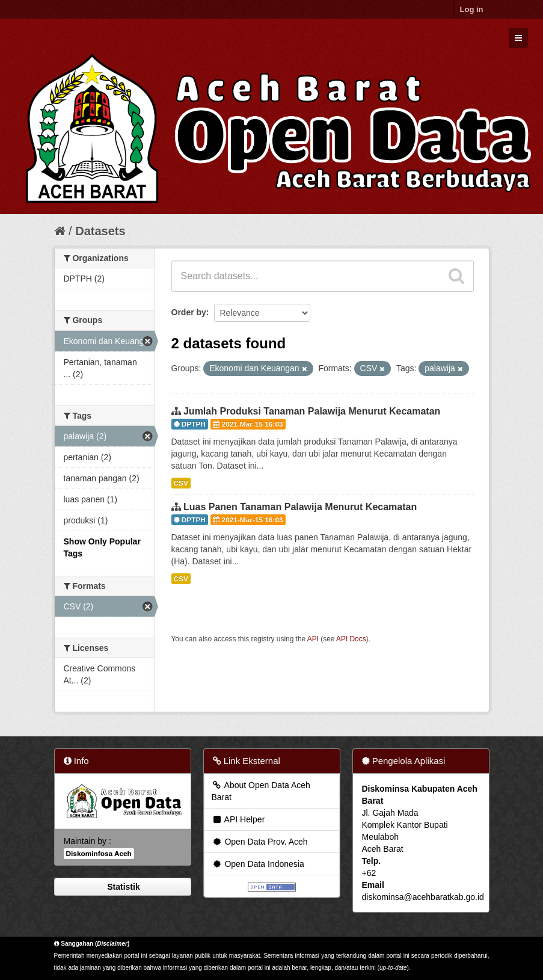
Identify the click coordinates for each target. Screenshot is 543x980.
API (313, 639)
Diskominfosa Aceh (99, 854)
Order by (189, 312)
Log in (472, 9)
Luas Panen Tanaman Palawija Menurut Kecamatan (300, 507)
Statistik (122, 887)
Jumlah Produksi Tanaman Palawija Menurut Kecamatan (312, 411)
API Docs (351, 639)
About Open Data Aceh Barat (261, 791)
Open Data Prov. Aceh (260, 842)
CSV (181, 483)
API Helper (238, 819)
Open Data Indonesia (258, 864)
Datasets (100, 231)
